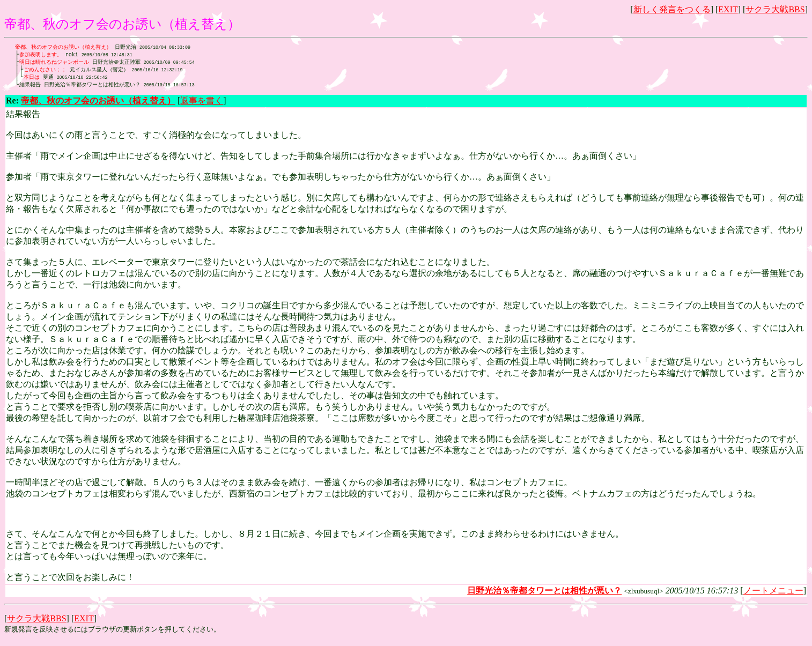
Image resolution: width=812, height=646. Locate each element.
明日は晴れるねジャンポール (54, 63)
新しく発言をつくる (672, 9)
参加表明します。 (41, 55)
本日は (32, 79)
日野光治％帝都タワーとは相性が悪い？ (107, 87)
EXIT (728, 9)
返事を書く (202, 104)
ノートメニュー (773, 594)
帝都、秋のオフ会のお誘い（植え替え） (63, 47)
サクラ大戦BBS (775, 9)
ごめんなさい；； (45, 71)
